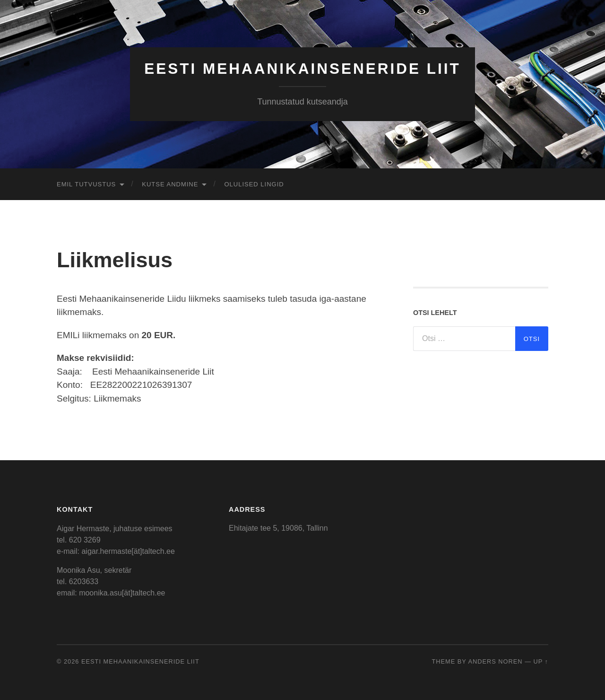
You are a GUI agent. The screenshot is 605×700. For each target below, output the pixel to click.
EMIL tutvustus (86, 184)
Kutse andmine (170, 184)
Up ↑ (541, 661)
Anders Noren (495, 661)
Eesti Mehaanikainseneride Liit (302, 69)
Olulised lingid (254, 184)
